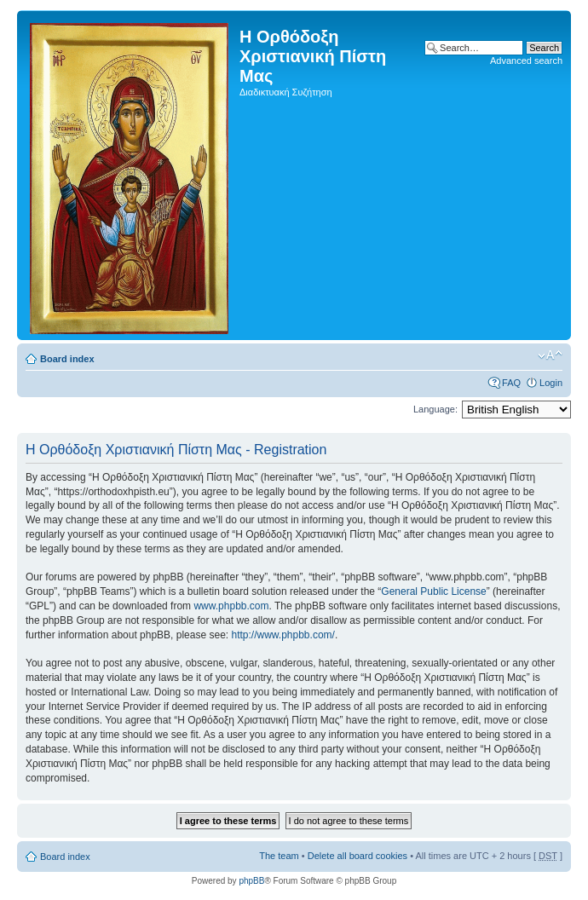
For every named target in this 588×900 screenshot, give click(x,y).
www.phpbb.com (231, 606)
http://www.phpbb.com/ (282, 635)
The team (279, 856)
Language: (435, 409)
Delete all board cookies (357, 856)
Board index (67, 359)
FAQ (511, 383)
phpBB (251, 881)
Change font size (550, 355)
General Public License (433, 591)
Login (551, 383)
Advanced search (526, 61)
